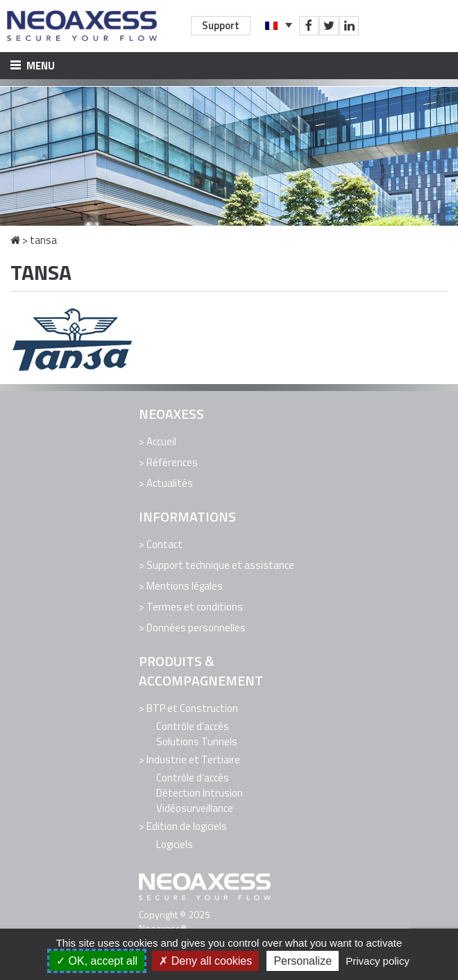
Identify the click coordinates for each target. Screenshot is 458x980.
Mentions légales (185, 586)
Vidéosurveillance (195, 808)
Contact (164, 544)
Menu (33, 66)
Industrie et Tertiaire (193, 759)
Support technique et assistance (220, 565)
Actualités (170, 483)
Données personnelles (196, 628)
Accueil (161, 441)
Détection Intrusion (200, 793)
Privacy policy (378, 961)
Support (221, 25)
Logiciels (175, 844)
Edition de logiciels (187, 826)
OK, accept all (97, 961)
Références (172, 462)
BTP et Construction (192, 708)
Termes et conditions (195, 607)
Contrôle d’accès (193, 726)
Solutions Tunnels (197, 741)
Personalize (303, 961)
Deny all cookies (205, 961)
